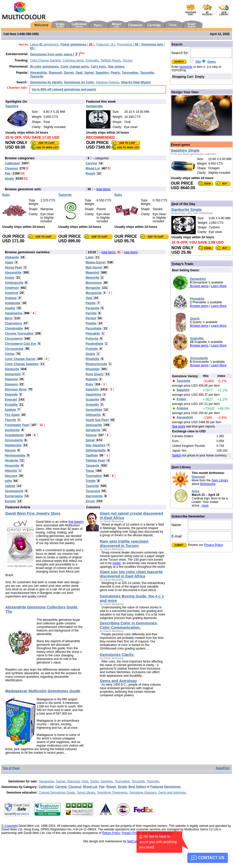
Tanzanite (138, 781)
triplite (117, 563)
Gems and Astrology (172, 793)
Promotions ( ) (128, 44)
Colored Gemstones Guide (57, 793)
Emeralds (92, 60)
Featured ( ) (105, 44)
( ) (77, 44)
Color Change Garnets (45, 60)
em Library (181, 467)
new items (131, 252)
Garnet (61, 781)
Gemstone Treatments (112, 793)
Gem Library (220, 480)
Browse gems (199, 286)
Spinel (94, 781)
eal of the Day (183, 204)
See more (178, 427)
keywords (186, 67)
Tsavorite (153, 781)
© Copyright (10, 826)
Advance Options (107, 82)
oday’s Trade (182, 264)
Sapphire (107, 781)
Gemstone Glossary (143, 793)
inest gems (180, 145)
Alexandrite (46, 781)
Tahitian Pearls (111, 60)
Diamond (198, 477)
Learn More (219, 286)
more (205, 506)
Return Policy (111, 833)
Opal (85, 781)
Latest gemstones (44, 44)
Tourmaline (122, 781)
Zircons (128, 60)
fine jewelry (76, 522)
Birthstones (208, 484)
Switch (177, 455)
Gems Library (86, 793)
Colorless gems (73, 60)
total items (103, 189)
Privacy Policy (213, 545)
